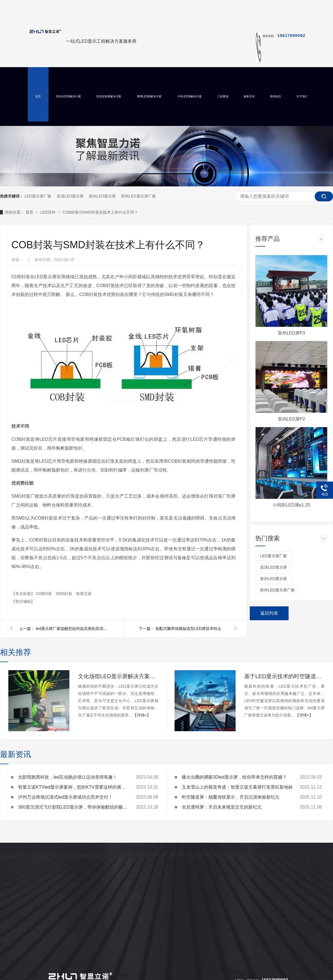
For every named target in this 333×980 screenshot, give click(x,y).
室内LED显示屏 (102, 196)
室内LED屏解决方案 (69, 96)
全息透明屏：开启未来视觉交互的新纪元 (222, 807)
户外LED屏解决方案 (190, 96)
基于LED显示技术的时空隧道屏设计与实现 (284, 676)
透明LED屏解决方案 (149, 96)
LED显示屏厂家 (38, 196)
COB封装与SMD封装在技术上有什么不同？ (100, 212)
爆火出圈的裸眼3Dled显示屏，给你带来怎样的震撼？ (234, 777)
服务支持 (249, 96)
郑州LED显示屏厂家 (138, 196)
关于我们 (302, 96)
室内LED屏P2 (292, 419)
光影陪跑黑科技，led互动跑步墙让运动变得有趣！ (68, 777)
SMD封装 (65, 594)
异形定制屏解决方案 (109, 96)
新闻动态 (276, 96)
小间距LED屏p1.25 (291, 505)
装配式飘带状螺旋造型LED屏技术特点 (188, 629)
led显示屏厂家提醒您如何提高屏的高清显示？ (72, 629)
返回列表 (269, 613)
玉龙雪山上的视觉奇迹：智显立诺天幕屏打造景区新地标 (237, 787)
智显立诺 (84, 594)
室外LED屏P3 (292, 333)
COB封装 (44, 594)
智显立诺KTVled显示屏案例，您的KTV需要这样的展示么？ (74, 787)
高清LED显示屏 (70, 196)
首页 (38, 96)
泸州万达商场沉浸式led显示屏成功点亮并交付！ (65, 797)
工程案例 (223, 96)
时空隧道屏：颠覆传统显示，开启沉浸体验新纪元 (231, 797)
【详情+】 (142, 715)
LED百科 (48, 212)
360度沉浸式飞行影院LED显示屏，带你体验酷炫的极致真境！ (74, 807)
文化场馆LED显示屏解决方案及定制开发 (118, 676)
